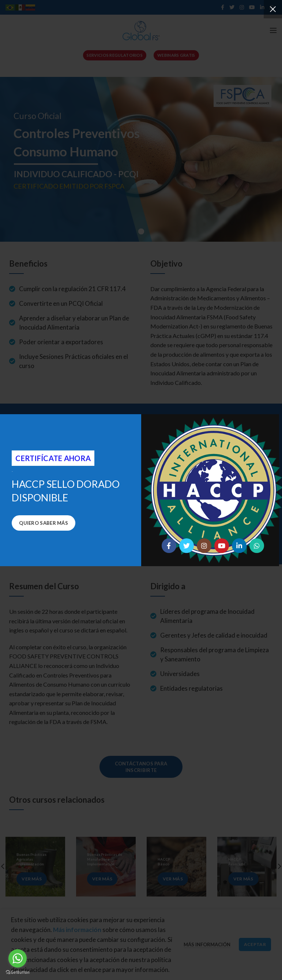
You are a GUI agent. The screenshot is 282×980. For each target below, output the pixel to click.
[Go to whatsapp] (18, 958)
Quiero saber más (44, 523)
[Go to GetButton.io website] (18, 972)
